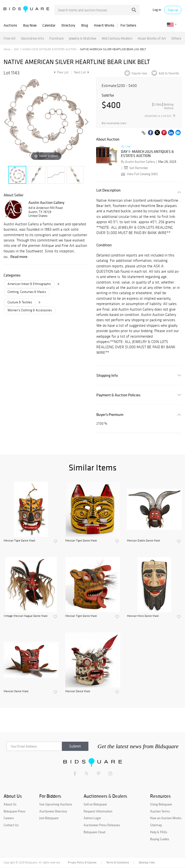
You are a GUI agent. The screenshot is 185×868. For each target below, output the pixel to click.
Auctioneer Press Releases (102, 825)
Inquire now (139, 73)
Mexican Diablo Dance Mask (144, 541)
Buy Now (30, 25)
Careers (9, 818)
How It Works (104, 25)
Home (7, 49)
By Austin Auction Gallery (138, 162)
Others (176, 38)
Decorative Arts (33, 38)
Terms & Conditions (118, 862)
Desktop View (147, 862)
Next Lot (81, 72)
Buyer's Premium (110, 415)
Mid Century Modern (117, 38)
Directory (68, 25)
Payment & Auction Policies (118, 395)
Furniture (56, 38)
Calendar (49, 25)
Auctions (10, 25)
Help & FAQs (159, 832)
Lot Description (109, 190)
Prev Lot (61, 72)
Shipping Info (107, 375)
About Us (10, 804)
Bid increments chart (114, 123)
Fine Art (10, 38)
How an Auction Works (166, 818)
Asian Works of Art (152, 38)
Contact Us (11, 825)
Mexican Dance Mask (16, 691)
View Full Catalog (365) (139, 174)
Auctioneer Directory (53, 811)
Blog (85, 25)
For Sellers (128, 25)
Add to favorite (169, 73)
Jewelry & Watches (83, 38)
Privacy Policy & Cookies (82, 862)
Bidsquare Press (14, 811)
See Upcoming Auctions (56, 804)
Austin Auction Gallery (46, 202)
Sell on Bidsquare (95, 804)
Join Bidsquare (49, 818)
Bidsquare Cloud (94, 832)
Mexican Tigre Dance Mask (20, 541)
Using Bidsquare (161, 804)
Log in (157, 10)
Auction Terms (160, 811)
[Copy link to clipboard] (144, 133)
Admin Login (92, 818)
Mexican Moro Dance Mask (143, 616)
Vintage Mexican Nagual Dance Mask (26, 616)
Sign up (173, 10)
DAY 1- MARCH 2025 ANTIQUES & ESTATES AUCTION (45, 49)
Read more (19, 256)
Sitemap (156, 825)
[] (163, 106)
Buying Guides (160, 839)
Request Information (98, 811)
